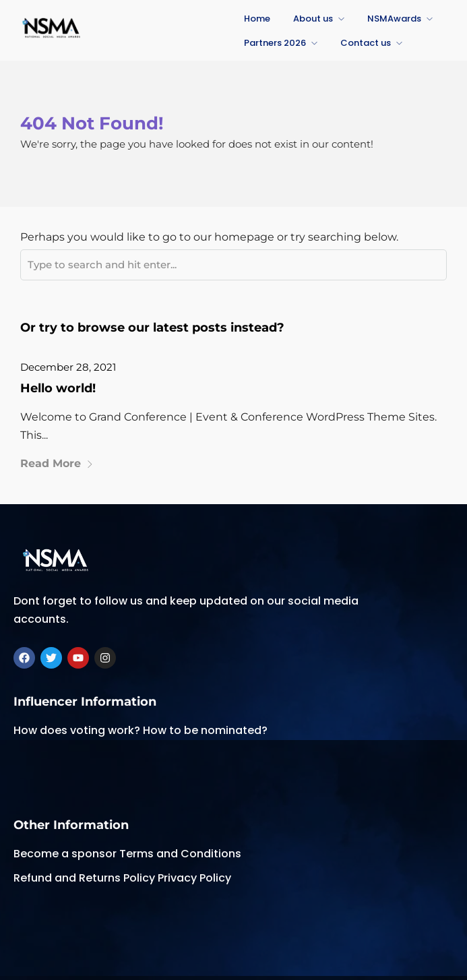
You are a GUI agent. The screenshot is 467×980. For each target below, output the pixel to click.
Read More (57, 463)
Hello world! (58, 388)
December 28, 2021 (68, 367)
